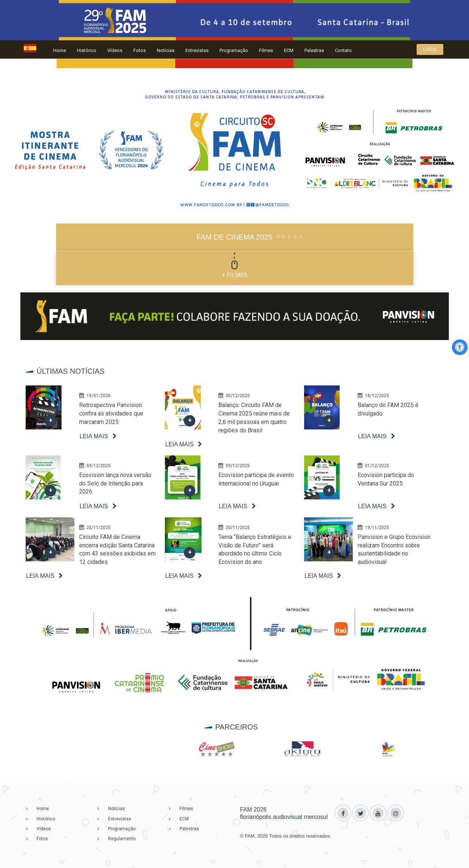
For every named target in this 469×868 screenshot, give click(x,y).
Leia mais (94, 436)
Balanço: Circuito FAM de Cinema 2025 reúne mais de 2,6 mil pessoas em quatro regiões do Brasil (254, 418)
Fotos (140, 50)
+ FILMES (235, 275)
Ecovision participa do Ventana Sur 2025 (386, 479)
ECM (289, 50)
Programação (234, 50)
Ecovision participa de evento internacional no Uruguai (256, 479)
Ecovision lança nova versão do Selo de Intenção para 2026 (115, 483)
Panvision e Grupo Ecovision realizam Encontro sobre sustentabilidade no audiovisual (394, 550)
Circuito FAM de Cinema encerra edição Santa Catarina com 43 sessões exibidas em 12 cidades (117, 550)
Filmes (266, 50)
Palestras (314, 50)
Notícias (166, 50)
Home (60, 50)
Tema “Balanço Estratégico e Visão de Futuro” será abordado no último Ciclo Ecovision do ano (255, 550)
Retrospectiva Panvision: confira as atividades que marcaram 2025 (111, 413)
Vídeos (115, 50)
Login (430, 49)
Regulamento (122, 839)
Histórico (87, 50)
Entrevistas (197, 50)
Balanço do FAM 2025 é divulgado (388, 409)
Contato (343, 50)
